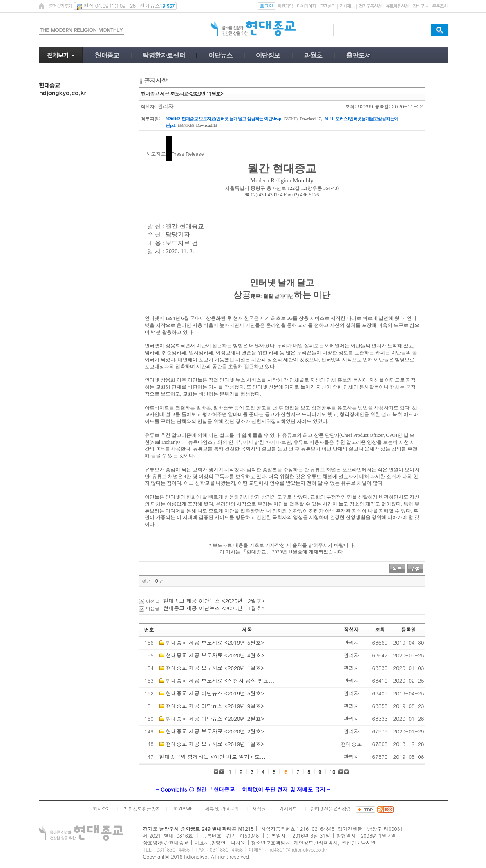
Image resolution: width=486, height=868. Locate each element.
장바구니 (420, 6)
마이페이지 (306, 6)
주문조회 (440, 6)
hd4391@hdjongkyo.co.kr (298, 849)
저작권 (259, 808)
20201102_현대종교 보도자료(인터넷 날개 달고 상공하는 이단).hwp (223, 119)
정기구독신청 (370, 6)
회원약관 (182, 808)
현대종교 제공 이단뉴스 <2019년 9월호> (215, 706)
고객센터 (328, 6)
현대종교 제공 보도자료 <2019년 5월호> (215, 642)
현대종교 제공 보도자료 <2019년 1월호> (215, 744)
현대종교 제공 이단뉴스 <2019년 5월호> (215, 693)
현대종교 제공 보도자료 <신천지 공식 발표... (220, 680)
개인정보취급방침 (142, 808)
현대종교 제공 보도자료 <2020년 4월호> (215, 655)
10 (332, 772)
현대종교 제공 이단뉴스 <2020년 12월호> (214, 601)
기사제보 (347, 6)
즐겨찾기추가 (60, 6)
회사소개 (101, 808)
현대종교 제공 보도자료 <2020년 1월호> (215, 668)
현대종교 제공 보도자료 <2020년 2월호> (215, 731)
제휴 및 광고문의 (222, 808)
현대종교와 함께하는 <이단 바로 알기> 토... (213, 757)
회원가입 (285, 6)
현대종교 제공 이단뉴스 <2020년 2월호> (215, 718)
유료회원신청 (397, 6)
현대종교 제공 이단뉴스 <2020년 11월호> (214, 608)
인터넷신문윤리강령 (330, 808)
